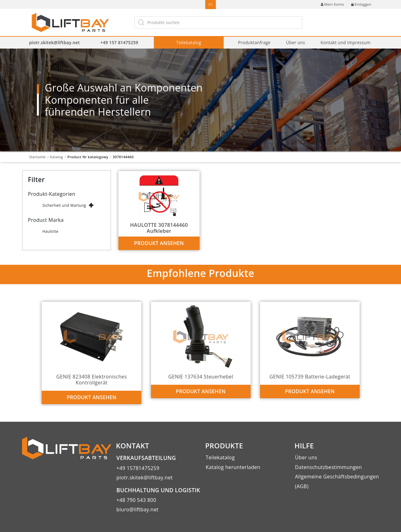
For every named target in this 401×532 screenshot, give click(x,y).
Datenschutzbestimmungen (328, 467)
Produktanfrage (254, 42)
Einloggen (361, 4)
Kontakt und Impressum (346, 42)
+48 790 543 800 (136, 500)
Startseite (37, 157)
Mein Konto (332, 4)
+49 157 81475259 (119, 42)
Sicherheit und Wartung (64, 205)
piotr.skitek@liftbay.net (55, 42)
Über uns (296, 42)
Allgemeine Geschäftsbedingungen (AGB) (337, 481)
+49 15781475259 (138, 468)
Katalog (57, 157)
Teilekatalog (189, 42)
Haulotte (50, 231)
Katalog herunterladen (233, 467)
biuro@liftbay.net (138, 509)
